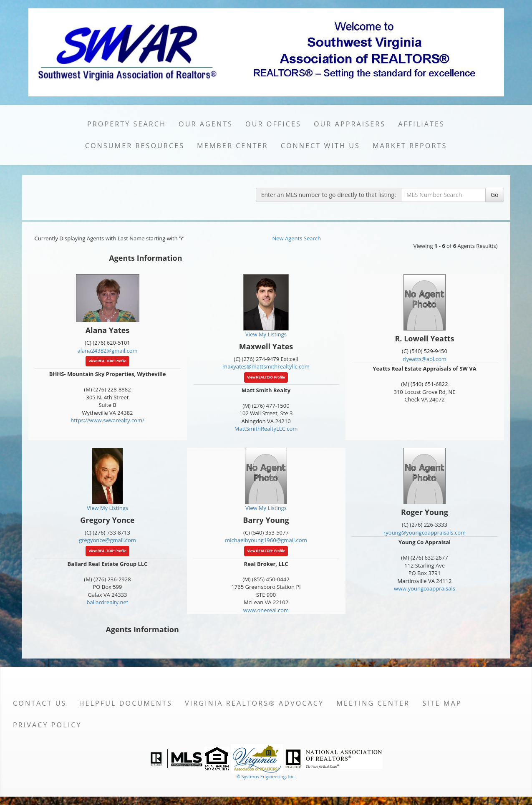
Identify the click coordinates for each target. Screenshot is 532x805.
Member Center (233, 146)
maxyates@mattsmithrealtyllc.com (266, 366)
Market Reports (410, 146)
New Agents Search (297, 238)
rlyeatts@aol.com (425, 359)
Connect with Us (320, 146)
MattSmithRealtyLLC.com (266, 429)
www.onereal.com (266, 610)
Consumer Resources (135, 146)
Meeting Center (373, 703)
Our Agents (206, 124)
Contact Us (40, 703)
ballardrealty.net (108, 602)
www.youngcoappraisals (425, 588)
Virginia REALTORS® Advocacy (254, 703)
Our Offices (273, 124)
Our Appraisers (350, 124)
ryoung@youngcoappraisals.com (425, 532)
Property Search (127, 124)
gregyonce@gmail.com (107, 540)
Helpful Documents (126, 703)
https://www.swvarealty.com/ (107, 420)
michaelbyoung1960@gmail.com (266, 540)
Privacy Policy (47, 725)
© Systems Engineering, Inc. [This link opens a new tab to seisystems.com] (266, 776)
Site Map (442, 703)
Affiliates (421, 124)
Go (495, 195)
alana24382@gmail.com (107, 351)
